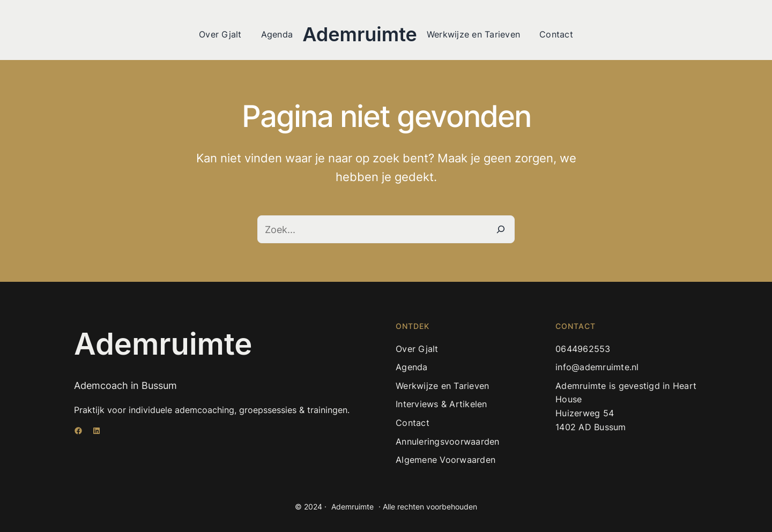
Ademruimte (360, 34)
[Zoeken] (501, 229)
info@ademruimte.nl (597, 367)
